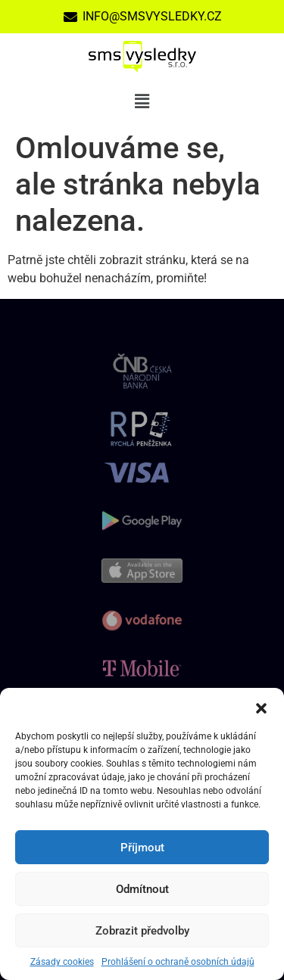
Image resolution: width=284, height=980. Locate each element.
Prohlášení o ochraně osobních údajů (178, 962)
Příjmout (142, 848)
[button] (261, 707)
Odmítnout (142, 889)
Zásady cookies (62, 962)
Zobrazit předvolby (142, 931)
